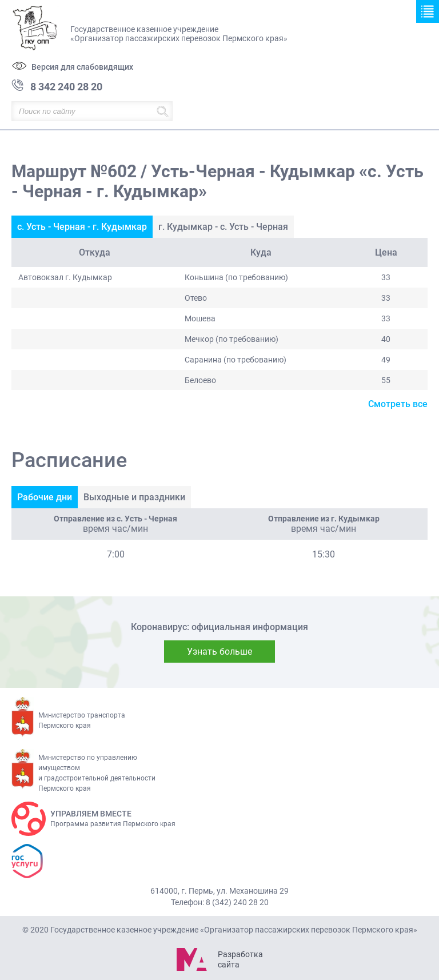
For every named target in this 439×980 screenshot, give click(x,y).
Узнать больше (219, 652)
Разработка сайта (240, 959)
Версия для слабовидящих (82, 67)
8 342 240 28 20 (66, 87)
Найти (163, 111)
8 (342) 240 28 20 (237, 902)
